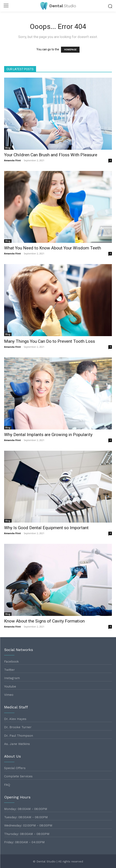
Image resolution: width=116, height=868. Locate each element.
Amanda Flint (12, 160)
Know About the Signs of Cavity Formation (44, 621)
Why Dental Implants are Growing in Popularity (48, 435)
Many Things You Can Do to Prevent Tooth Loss (50, 341)
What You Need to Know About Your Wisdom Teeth (53, 248)
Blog (8, 148)
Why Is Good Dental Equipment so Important (46, 528)
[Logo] (58, 6)
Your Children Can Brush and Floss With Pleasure (51, 155)
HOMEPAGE (70, 50)
